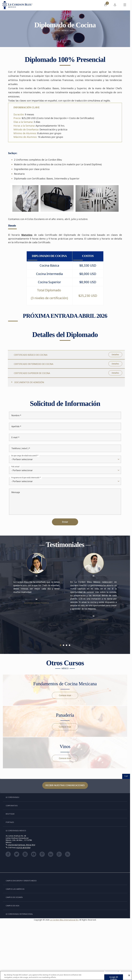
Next (119, 597)
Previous (11, 597)
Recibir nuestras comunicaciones (65, 785)
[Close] (129, 975)
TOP (126, 776)
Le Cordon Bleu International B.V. (64, 920)
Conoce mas (65, 695)
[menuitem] (105, 5)
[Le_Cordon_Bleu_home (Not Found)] (17, 5)
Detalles (115, 355)
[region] (66, 975)
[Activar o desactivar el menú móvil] (125, 5)
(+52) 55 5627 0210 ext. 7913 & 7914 (21, 845)
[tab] (66, 382)
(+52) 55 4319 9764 (23, 848)
